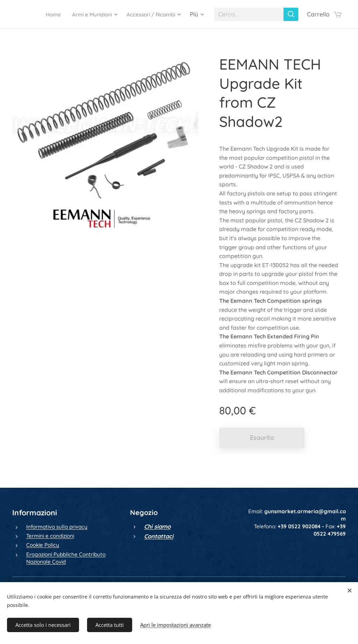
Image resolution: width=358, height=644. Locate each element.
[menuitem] (39, 14)
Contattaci (159, 536)
